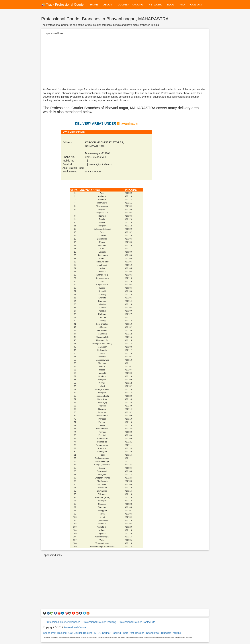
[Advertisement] (125, 62)
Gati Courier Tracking (80, 633)
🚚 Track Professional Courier (63, 5)
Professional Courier (75, 627)
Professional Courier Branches (63, 622)
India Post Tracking (133, 633)
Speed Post (153, 633)
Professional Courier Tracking (99, 622)
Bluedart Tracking (171, 633)
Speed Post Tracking (55, 633)
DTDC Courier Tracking (107, 633)
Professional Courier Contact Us (137, 622)
